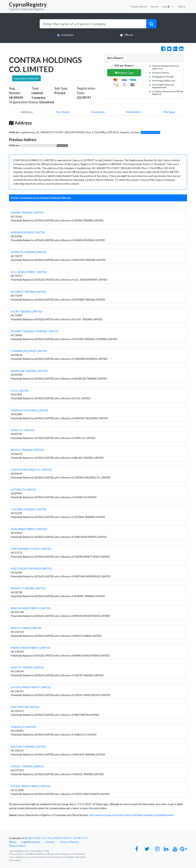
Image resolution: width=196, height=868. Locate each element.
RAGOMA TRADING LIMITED (28, 747)
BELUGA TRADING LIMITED (27, 450)
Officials (129, 35)
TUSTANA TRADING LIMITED (29, 509)
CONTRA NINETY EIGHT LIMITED (31, 549)
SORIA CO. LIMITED (23, 430)
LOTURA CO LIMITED (23, 490)
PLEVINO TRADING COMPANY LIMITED (35, 331)
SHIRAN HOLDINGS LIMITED (28, 232)
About (13, 842)
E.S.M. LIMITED (20, 391)
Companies (67, 35)
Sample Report (139, 7)
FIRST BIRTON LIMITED (25, 707)
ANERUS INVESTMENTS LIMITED (31, 648)
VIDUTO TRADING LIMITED (27, 667)
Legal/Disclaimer (31, 842)
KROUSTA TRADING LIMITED (29, 252)
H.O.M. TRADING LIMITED (26, 312)
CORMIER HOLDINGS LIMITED (29, 351)
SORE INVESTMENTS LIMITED (29, 529)
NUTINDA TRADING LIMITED (28, 292)
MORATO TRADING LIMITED (28, 588)
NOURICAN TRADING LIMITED (29, 371)
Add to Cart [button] (124, 73)
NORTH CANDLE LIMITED (26, 628)
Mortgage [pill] (169, 112)
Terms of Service (69, 842)
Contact (50, 842)
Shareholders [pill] (134, 112)
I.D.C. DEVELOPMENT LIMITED (29, 272)
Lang (166, 7)
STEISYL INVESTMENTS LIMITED (31, 786)
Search (155, 7)
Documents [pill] (98, 112)
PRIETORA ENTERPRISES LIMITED (31, 569)
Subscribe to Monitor (26, 78)
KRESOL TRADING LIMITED (27, 766)
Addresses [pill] (27, 112)
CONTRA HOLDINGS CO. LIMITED (31, 470)
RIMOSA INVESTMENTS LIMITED (31, 608)
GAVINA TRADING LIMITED (27, 213)
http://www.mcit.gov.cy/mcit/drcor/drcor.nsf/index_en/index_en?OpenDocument (131, 815)
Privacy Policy (17, 846)
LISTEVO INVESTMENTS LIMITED (31, 687)
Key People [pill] (62, 112)
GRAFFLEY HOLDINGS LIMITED (29, 410)
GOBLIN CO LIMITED (23, 727)
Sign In (182, 7)
